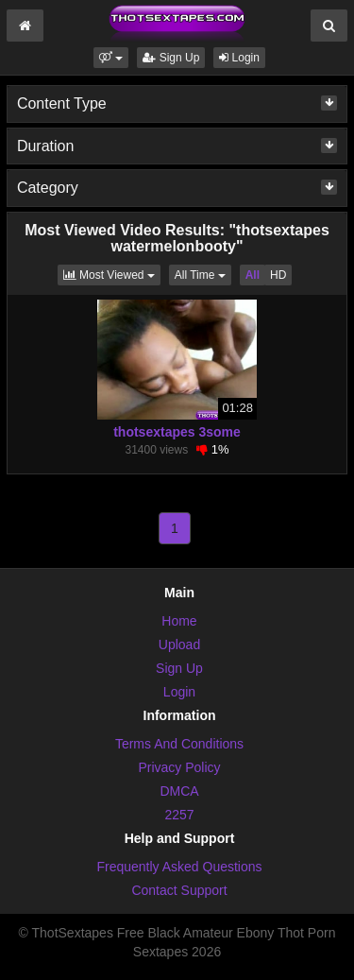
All (253, 275)
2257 (179, 815)
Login (239, 58)
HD (278, 275)
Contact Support (179, 890)
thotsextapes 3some (177, 432)
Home (179, 621)
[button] (111, 58)
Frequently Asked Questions (179, 867)
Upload (179, 645)
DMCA (179, 791)
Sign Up (171, 58)
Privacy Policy (179, 767)
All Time (203, 274)
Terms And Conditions (179, 744)
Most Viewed (112, 274)
